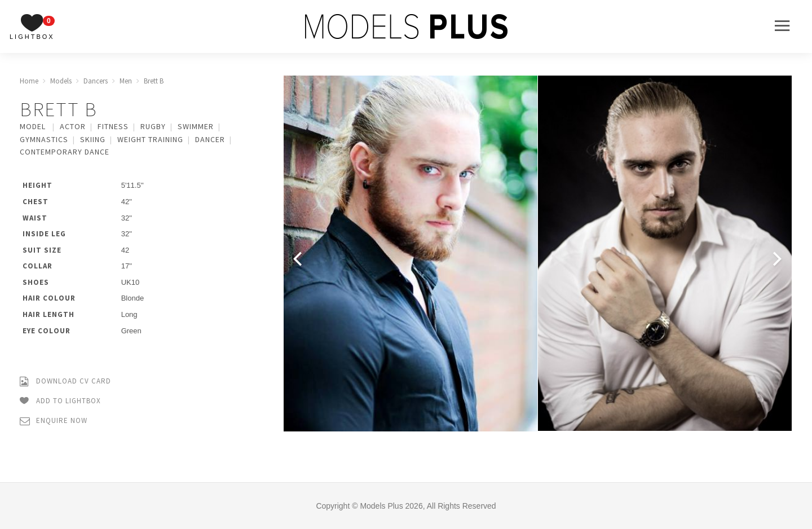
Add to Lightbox (60, 401)
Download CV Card (65, 382)
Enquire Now (54, 421)
